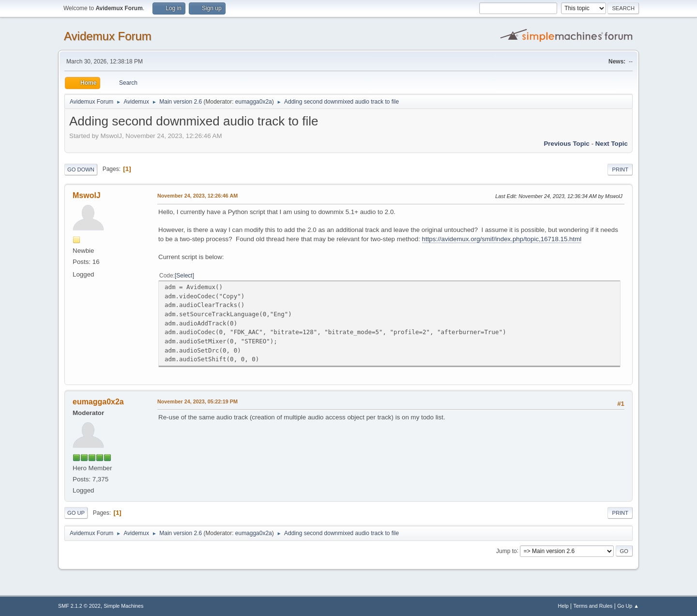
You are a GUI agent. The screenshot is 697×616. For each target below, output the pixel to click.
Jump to (507, 551)
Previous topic (567, 144)
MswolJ (87, 195)
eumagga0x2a (254, 102)
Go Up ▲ (628, 606)
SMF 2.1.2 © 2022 (79, 606)
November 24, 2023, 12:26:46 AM (197, 196)
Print (620, 169)
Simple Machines (123, 606)
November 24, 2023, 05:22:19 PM (197, 401)
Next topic (612, 144)
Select (184, 276)
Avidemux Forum (108, 36)
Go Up (76, 513)
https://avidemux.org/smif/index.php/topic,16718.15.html (502, 239)
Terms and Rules (593, 606)
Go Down (81, 169)
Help (563, 606)
